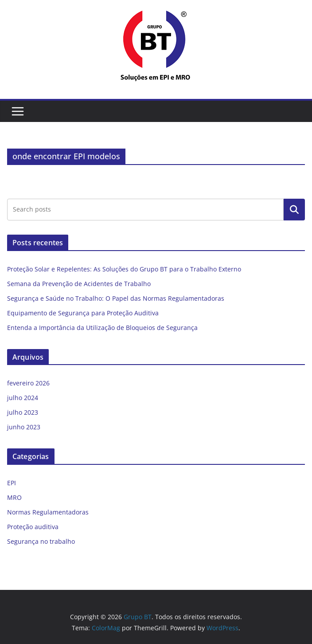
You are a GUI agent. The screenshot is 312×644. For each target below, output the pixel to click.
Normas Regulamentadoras (48, 512)
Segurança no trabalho (41, 541)
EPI (12, 483)
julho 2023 (23, 412)
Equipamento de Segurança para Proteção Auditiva (83, 313)
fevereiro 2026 (28, 383)
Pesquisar (294, 209)
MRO (14, 497)
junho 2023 (24, 427)
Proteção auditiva (33, 527)
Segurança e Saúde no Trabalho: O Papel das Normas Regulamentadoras (116, 298)
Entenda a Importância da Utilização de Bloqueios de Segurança (102, 328)
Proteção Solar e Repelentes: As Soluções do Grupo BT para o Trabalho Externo (124, 269)
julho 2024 (23, 398)
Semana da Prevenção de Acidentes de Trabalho (79, 284)
